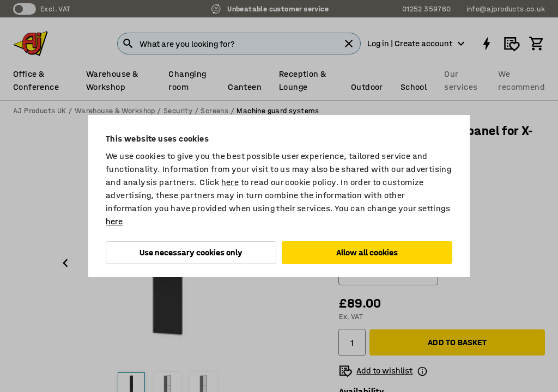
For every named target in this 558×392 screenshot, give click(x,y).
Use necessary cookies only (191, 252)
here (230, 182)
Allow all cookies (367, 252)
